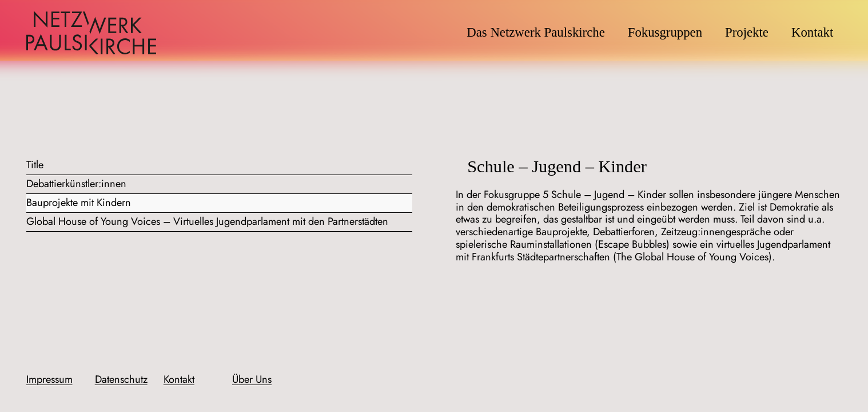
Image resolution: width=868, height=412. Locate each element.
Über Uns (252, 379)
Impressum (49, 379)
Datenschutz (121, 379)
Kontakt (179, 379)
